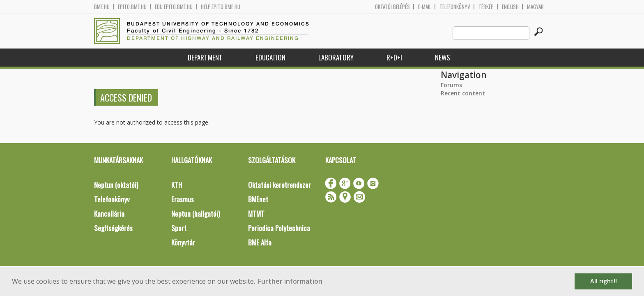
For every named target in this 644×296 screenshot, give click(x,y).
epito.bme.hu (132, 7)
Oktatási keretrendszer (279, 185)
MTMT (256, 214)
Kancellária (109, 214)
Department (205, 57)
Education (270, 57)
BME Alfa (260, 242)
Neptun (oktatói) (116, 185)
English (510, 7)
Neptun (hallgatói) (195, 214)
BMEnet (258, 199)
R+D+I (394, 57)
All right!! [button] (604, 281)
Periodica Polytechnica (279, 228)
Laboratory (336, 57)
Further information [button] (290, 281)
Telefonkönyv (455, 7)
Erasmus (183, 199)
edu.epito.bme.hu (174, 7)
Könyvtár (183, 242)
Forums (451, 85)
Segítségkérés (113, 228)
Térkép (486, 7)
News (443, 57)
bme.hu (102, 7)
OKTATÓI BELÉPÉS (392, 7)
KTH (177, 185)
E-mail (425, 7)
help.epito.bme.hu (221, 7)
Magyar (535, 7)
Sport (179, 228)
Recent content (463, 93)
